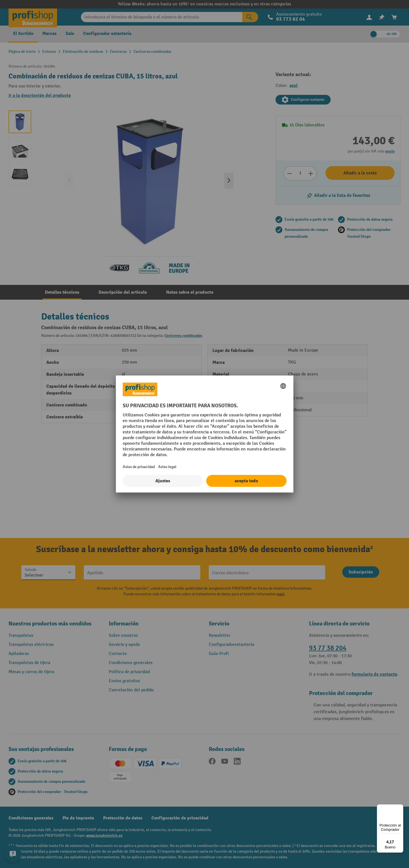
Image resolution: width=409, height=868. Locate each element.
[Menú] (400, 808)
